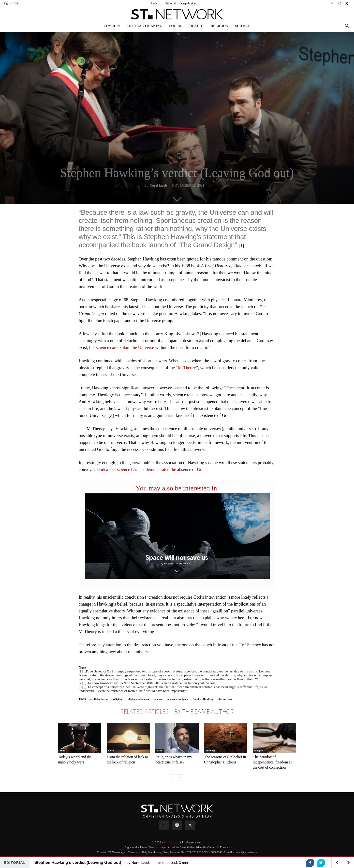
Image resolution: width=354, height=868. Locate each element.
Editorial (171, 3)
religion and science (138, 699)
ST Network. (171, 842)
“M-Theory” (187, 368)
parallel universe (98, 699)
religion (118, 699)
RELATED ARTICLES (144, 712)
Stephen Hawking (203, 699)
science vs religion (178, 699)
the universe (225, 699)
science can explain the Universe (124, 348)
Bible (62, 751)
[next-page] (180, 777)
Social (176, 26)
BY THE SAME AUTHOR (204, 712)
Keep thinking (189, 3)
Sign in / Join (12, 3)
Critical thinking (145, 26)
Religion (220, 26)
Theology (210, 751)
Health (197, 26)
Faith (111, 751)
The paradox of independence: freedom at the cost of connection (272, 762)
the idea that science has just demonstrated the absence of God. (150, 470)
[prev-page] (172, 777)
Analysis (156, 3)
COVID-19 (111, 26)
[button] (347, 26)
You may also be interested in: (177, 488)
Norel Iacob (158, 186)
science (158, 699)
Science (243, 26)
